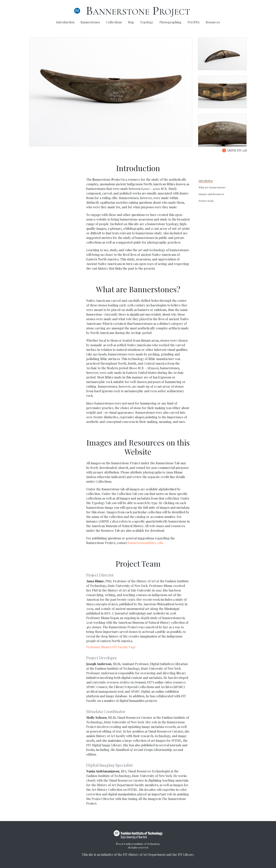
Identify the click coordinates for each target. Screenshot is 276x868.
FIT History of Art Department (144, 854)
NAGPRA (193, 22)
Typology (147, 22)
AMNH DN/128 (234, 150)
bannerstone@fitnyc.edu (145, 543)
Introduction (65, 22)
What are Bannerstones (212, 187)
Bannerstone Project (138, 11)
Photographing (170, 22)
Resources (213, 22)
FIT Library (186, 854)
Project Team (206, 201)
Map (131, 22)
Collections (114, 22)
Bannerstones (90, 22)
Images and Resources (211, 194)
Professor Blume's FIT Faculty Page (111, 647)
